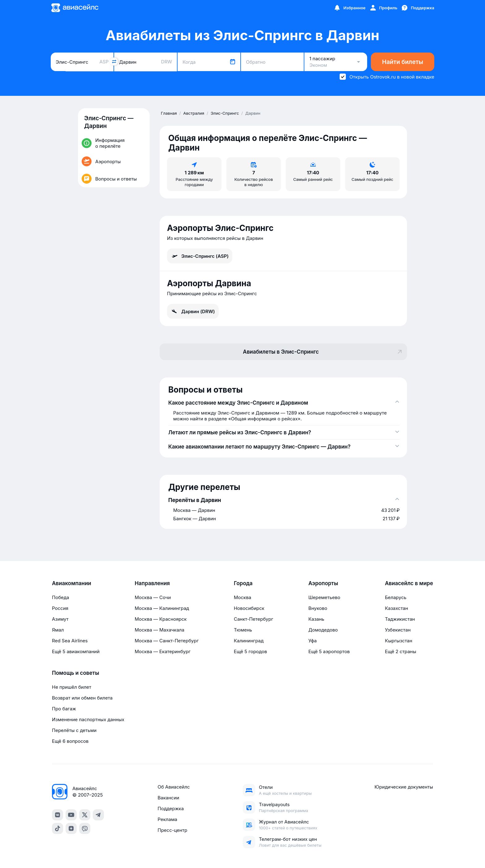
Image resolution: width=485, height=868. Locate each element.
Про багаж (64, 709)
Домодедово (323, 630)
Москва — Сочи (153, 597)
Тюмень (243, 630)
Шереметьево (324, 597)
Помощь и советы (75, 673)
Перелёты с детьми (74, 730)
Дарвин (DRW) (193, 311)
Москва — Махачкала (159, 630)
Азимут (60, 619)
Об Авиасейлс (174, 787)
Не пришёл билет (72, 687)
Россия (60, 608)
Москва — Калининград (162, 608)
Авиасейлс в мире (409, 583)
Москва (242, 597)
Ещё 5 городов (250, 651)
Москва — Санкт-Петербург (167, 641)
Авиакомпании (72, 583)
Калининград (249, 641)
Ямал (58, 630)
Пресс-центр (172, 830)
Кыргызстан (399, 641)
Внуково (318, 608)
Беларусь (395, 597)
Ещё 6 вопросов (70, 741)
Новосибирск (249, 608)
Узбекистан (398, 630)
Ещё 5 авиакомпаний (76, 651)
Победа (60, 597)
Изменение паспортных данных (88, 719)
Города (243, 583)
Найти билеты (403, 62)
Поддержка (171, 808)
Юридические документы (404, 787)
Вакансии (168, 798)
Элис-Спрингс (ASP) (200, 256)
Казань (316, 619)
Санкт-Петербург (253, 619)
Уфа (313, 641)
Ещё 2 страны (400, 651)
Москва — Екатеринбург (163, 651)
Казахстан (396, 608)
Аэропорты (323, 583)
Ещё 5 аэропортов (329, 651)
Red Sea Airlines (70, 641)
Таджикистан (400, 619)
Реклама (167, 819)
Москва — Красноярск (161, 619)
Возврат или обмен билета (82, 698)
